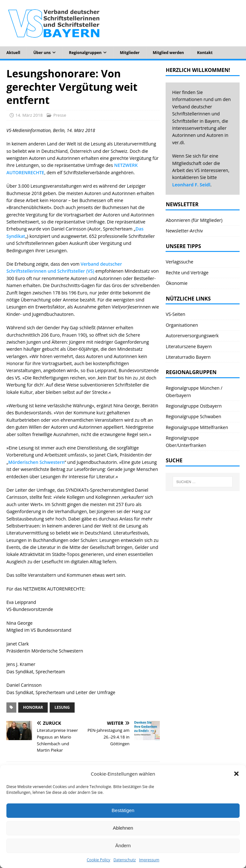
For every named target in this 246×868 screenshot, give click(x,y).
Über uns (42, 53)
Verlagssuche (179, 262)
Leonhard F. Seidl (191, 185)
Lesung (62, 707)
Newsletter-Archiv (184, 231)
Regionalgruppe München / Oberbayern (194, 391)
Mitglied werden (168, 53)
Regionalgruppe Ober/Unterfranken (186, 441)
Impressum (149, 860)
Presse (60, 115)
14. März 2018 (29, 115)
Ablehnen (123, 828)
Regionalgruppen (85, 53)
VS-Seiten (175, 314)
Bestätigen (123, 810)
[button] (236, 774)
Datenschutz (125, 860)
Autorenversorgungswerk (192, 336)
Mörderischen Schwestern (37, 462)
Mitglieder (130, 53)
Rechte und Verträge (187, 273)
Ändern (123, 845)
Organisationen (182, 325)
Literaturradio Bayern (188, 357)
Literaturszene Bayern (189, 346)
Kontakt (205, 53)
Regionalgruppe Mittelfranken (197, 427)
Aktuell (13, 53)
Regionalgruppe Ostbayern (194, 406)
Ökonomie (176, 283)
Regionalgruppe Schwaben (193, 416)
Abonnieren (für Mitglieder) (194, 220)
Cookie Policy (98, 860)
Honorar (33, 707)
